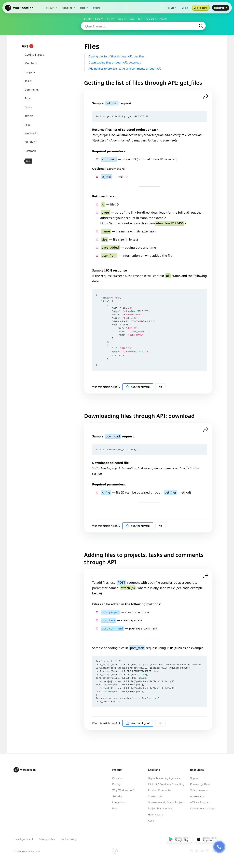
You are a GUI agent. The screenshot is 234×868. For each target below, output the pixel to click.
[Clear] (31, 46)
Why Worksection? (123, 790)
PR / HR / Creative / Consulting (166, 784)
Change (99, 19)
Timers (52, 116)
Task (132, 19)
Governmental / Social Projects (166, 802)
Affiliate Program (200, 802)
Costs (52, 107)
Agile (151, 821)
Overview (118, 778)
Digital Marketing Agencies (164, 778)
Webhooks (52, 134)
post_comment (112, 628)
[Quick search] (142, 26)
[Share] (206, 96)
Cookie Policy (69, 839)
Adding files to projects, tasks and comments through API (148, 69)
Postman (52, 151)
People (163, 19)
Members (52, 64)
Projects (52, 72)
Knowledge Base (200, 784)
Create (88, 19)
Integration (119, 802)
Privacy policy (47, 839)
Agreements (197, 796)
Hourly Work (155, 815)
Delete (111, 19)
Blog (115, 808)
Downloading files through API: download (148, 63)
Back (28, 161)
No (161, 387)
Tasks (52, 81)
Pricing (116, 784)
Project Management (160, 808)
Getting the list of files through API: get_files (148, 57)
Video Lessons (199, 790)
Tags (52, 99)
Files (52, 125)
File (140, 19)
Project (122, 19)
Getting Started (52, 55)
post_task (108, 620)
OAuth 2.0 (52, 142)
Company (151, 19)
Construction (156, 796)
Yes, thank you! (138, 387)
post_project (111, 612)
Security (117, 796)
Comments (52, 90)
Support (195, 778)
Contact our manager (203, 808)
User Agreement (23, 839)
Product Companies (160, 790)
